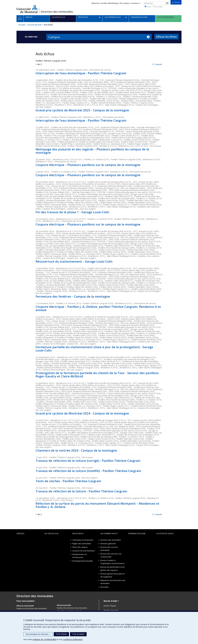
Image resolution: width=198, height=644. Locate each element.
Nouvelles (105, 587)
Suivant (159, 64)
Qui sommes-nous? (109, 533)
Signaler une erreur (111, 610)
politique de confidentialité (44, 639)
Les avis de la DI (34, 25)
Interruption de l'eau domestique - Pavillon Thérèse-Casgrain (81, 73)
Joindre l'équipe (110, 606)
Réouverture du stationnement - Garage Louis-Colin (74, 261)
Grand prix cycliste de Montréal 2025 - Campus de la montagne (82, 110)
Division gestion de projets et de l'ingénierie (112, 575)
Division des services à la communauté (111, 555)
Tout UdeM (158, 7)
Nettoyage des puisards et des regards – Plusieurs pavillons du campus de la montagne (92, 151)
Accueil (22, 25)
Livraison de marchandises (84, 551)
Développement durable (83, 561)
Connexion (135, 3)
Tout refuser (61, 634)
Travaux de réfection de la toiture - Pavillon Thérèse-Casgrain (81, 491)
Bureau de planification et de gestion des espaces (112, 568)
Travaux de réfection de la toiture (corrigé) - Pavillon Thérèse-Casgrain (88, 461)
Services (20, 533)
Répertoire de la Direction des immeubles (113, 582)
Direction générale (108, 544)
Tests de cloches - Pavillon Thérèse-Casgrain (68, 481)
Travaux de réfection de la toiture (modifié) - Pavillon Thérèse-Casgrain (88, 471)
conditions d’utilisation (73, 639)
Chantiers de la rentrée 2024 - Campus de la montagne (76, 450)
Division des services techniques (109, 549)
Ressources (78, 533)
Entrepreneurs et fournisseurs (80, 556)
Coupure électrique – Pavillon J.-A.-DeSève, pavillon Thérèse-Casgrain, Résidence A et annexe (98, 308)
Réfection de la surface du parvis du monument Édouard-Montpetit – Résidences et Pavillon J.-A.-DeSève (97, 505)
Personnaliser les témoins (38, 634)
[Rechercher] (167, 3)
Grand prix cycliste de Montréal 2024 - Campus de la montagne (82, 413)
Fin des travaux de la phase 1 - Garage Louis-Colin (72, 212)
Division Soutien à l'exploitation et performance (112, 562)
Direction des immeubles (57, 12)
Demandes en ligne (137, 533)
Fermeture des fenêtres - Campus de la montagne (73, 296)
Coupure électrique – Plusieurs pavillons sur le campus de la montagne (88, 165)
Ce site (148, 7)
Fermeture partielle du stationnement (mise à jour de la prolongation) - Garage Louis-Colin (94, 349)
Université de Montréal (27, 9)
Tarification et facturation (83, 540)
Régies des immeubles (82, 544)
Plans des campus (80, 547)
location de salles (165, 533)
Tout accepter (78, 634)
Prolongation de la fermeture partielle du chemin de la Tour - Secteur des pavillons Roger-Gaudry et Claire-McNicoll (97, 375)
